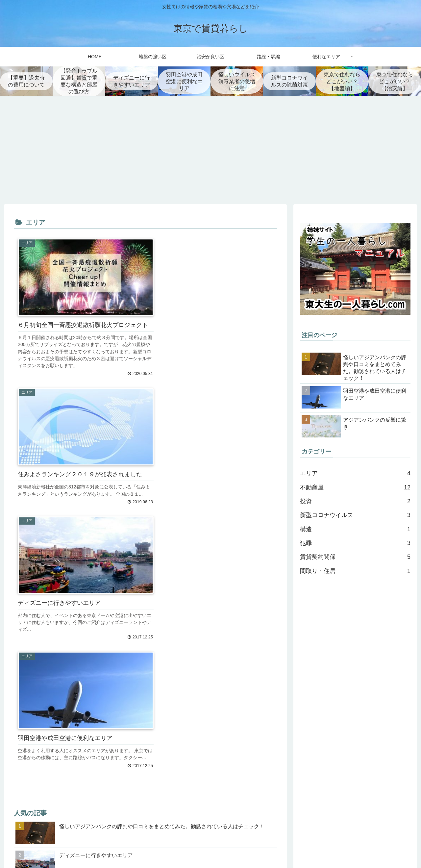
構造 (355, 529)
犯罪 (355, 543)
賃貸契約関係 (355, 557)
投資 (355, 501)
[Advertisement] (210, 150)
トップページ (344, 850)
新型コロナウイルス (355, 515)
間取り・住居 (355, 571)
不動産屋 (355, 487)
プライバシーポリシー (388, 850)
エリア (355, 473)
